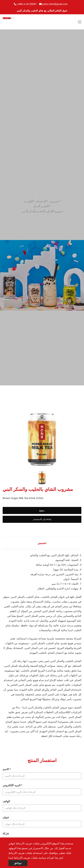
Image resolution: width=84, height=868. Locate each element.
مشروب (53, 201)
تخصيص (42, 543)
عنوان (6, 817)
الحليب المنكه (40, 206)
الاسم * (7, 769)
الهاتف (6, 801)
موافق (18, 863)
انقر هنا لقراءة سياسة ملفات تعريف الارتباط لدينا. (36, 858)
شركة (6, 833)
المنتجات (40, 201)
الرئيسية (28, 201)
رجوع (42, 510)
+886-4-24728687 (27, 4)
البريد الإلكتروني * (12, 785)
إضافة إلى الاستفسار (42, 519)
